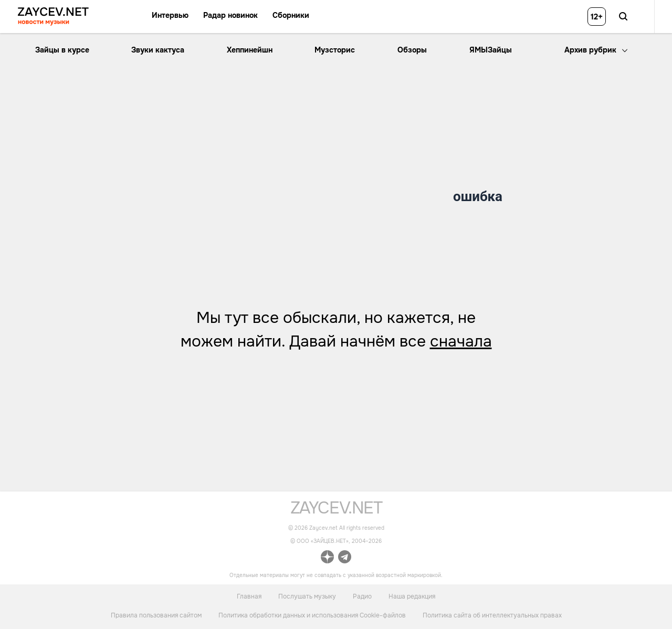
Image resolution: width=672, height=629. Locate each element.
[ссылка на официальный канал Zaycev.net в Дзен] (327, 558)
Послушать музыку (307, 596)
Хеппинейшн (250, 50)
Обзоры (412, 50)
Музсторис (335, 50)
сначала (461, 341)
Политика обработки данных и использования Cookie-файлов (312, 615)
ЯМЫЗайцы (491, 50)
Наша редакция (412, 596)
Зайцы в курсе (62, 50)
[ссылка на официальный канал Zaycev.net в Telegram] (345, 558)
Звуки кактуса (158, 50)
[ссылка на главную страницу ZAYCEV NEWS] (53, 17)
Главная (249, 596)
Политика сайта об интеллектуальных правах (492, 615)
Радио (362, 596)
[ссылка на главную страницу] (336, 511)
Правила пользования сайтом (156, 615)
